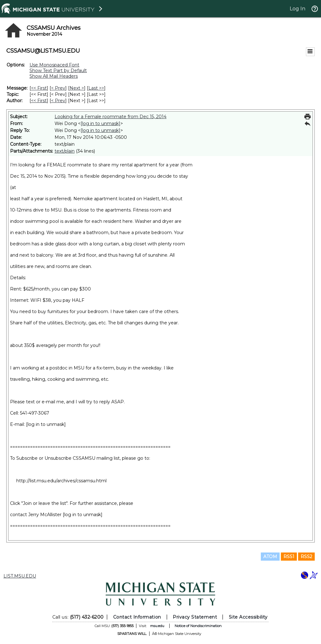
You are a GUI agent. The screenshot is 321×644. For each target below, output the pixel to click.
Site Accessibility (248, 617)
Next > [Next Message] (77, 88)
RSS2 (306, 557)
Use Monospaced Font (54, 65)
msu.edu (157, 626)
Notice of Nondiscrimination (198, 626)
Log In (297, 9)
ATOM (270, 557)
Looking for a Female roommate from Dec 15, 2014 (111, 117)
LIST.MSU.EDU (20, 576)
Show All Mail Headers (54, 76)
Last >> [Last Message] (96, 88)
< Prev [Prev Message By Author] (58, 101)
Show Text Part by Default (58, 71)
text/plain (65, 151)
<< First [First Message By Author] (39, 101)
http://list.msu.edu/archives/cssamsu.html (61, 481)
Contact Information (137, 617)
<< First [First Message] (39, 88)
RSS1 (289, 557)
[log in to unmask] (100, 123)
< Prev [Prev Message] (58, 88)
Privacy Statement (195, 617)
